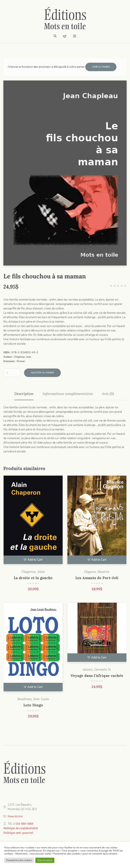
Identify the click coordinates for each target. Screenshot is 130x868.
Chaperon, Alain (33, 572)
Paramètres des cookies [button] (19, 860)
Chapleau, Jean (23, 357)
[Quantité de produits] (12, 373)
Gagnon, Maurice (97, 572)
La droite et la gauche (33, 578)
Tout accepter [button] (45, 860)
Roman (21, 361)
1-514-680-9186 (23, 824)
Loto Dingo (33, 705)
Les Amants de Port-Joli (97, 578)
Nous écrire (15, 816)
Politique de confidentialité (21, 828)
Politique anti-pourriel (18, 833)
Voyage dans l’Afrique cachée (97, 676)
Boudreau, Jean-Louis (33, 699)
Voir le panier (101, 67)
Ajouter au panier (42, 373)
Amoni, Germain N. (97, 669)
